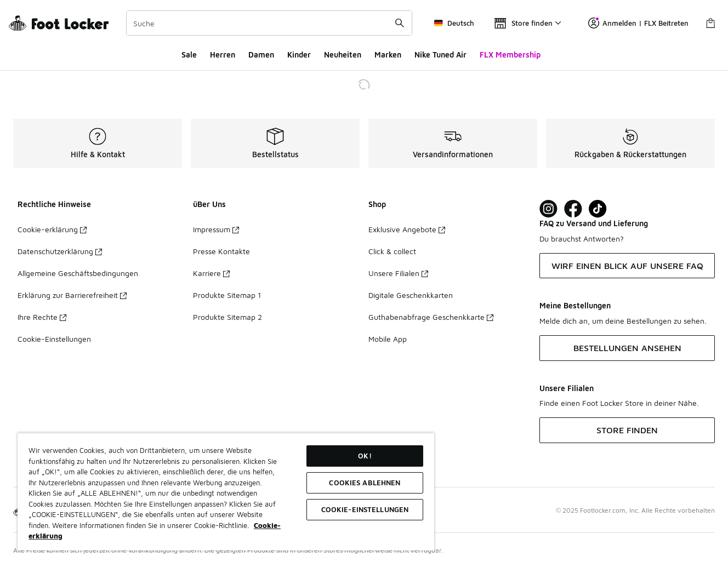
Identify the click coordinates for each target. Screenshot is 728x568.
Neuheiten (343, 54)
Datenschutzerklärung (60, 251)
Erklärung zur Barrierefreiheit (72, 295)
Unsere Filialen (398, 273)
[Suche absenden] (400, 23)
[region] (226, 492)
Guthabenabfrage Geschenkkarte (431, 317)
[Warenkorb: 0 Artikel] (710, 23)
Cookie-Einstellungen (54, 339)
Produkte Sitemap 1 (227, 295)
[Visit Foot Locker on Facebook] (573, 209)
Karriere (211, 273)
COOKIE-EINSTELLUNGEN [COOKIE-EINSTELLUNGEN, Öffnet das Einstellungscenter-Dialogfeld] (365, 509)
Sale (189, 54)
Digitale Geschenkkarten (411, 295)
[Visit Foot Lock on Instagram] (548, 209)
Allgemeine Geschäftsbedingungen (78, 273)
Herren (223, 54)
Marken (388, 54)
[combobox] (269, 23)
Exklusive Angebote (407, 229)
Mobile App (388, 339)
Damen (261, 54)
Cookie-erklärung (52, 229)
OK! (365, 456)
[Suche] (269, 23)
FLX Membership (510, 54)
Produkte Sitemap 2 (228, 317)
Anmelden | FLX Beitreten (638, 23)
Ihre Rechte (42, 317)
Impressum (216, 229)
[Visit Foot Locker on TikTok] (598, 209)
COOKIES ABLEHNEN (365, 483)
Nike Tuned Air (440, 54)
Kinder (299, 54)
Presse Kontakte (221, 251)
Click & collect (392, 251)
